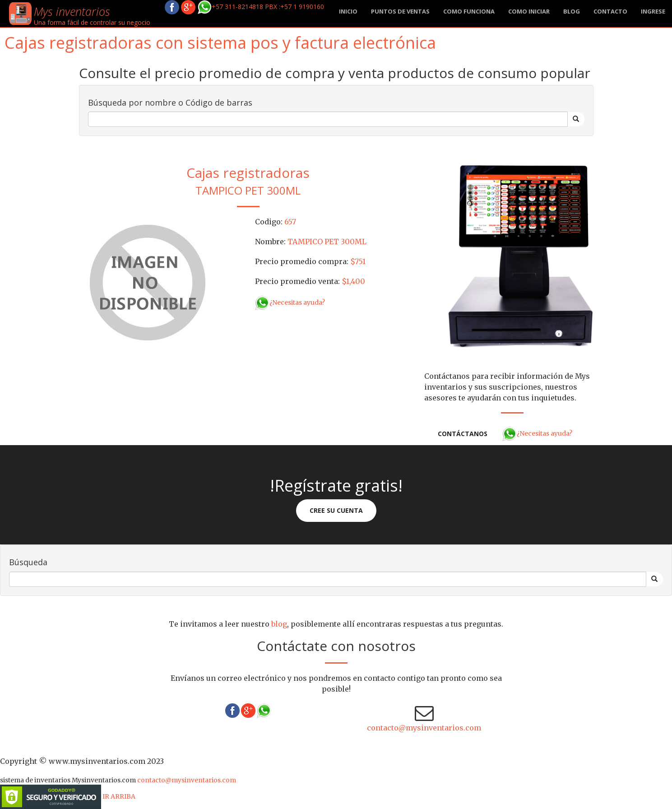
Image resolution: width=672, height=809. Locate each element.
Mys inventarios (72, 11)
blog (572, 11)
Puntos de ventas (400, 11)
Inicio (348, 11)
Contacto (610, 11)
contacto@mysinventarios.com (424, 728)
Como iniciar (529, 11)
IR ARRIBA (119, 796)
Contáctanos (463, 434)
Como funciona (469, 11)
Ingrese (653, 11)
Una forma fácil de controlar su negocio (92, 22)
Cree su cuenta (336, 510)
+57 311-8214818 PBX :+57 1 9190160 (261, 7)
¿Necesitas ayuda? (290, 302)
